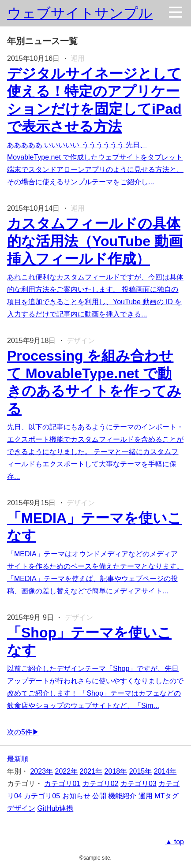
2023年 (41, 771)
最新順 (18, 759)
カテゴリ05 (42, 796)
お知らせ (76, 796)
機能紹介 (122, 796)
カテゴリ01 (62, 784)
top (178, 842)
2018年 (116, 771)
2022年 (67, 771)
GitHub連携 (55, 808)
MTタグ (167, 796)
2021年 (91, 771)
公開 (99, 796)
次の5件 (20, 732)
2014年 (165, 771)
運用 (146, 796)
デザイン (21, 808)
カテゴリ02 (101, 784)
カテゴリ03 (139, 784)
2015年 (141, 771)
